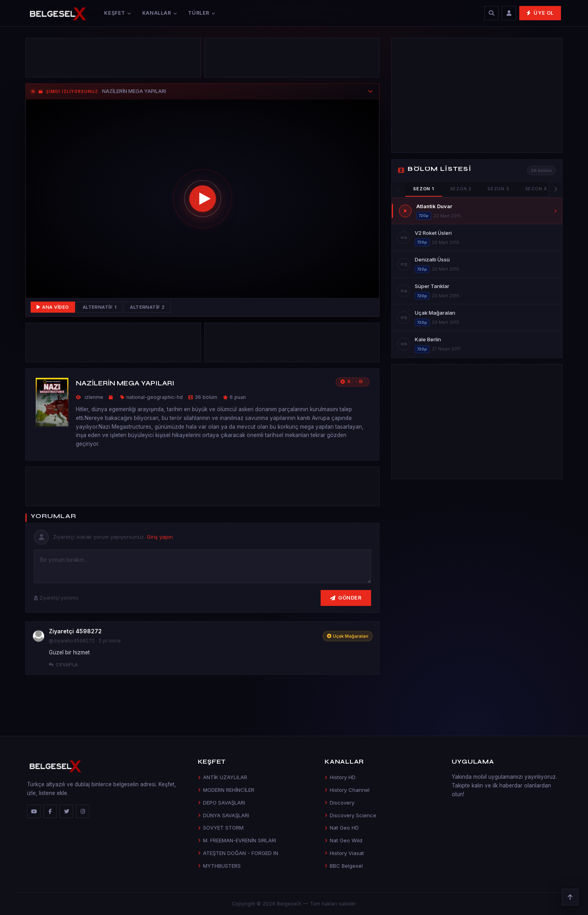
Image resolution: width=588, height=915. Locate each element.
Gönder (346, 598)
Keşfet (117, 13)
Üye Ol (540, 13)
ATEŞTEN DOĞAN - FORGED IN (238, 853)
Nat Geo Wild (343, 840)
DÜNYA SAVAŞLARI (223, 815)
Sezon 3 (498, 189)
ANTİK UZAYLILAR (222, 777)
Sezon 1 (424, 189)
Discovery (339, 803)
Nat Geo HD (342, 828)
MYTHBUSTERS (219, 866)
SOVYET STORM (221, 828)
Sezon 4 (536, 189)
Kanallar (160, 13)
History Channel (347, 790)
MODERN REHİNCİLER (226, 790)
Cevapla (64, 665)
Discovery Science (350, 815)
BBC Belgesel (344, 866)
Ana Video (53, 307)
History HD (340, 777)
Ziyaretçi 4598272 (75, 631)
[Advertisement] (113, 60)
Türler (201, 13)
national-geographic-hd (155, 397)
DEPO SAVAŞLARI (221, 803)
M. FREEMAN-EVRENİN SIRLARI (237, 840)
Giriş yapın (160, 537)
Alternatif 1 (100, 307)
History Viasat (344, 853)
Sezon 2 (461, 189)
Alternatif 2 (147, 307)
